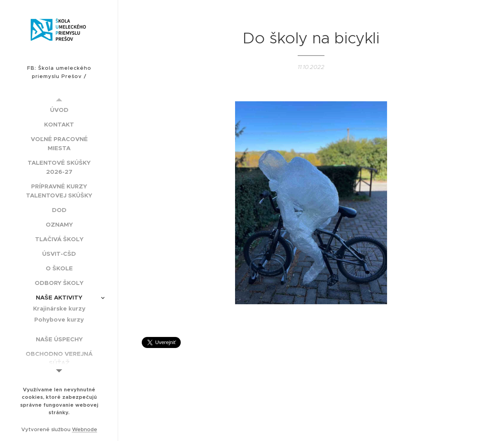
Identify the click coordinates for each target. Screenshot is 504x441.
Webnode (85, 429)
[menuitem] (59, 110)
